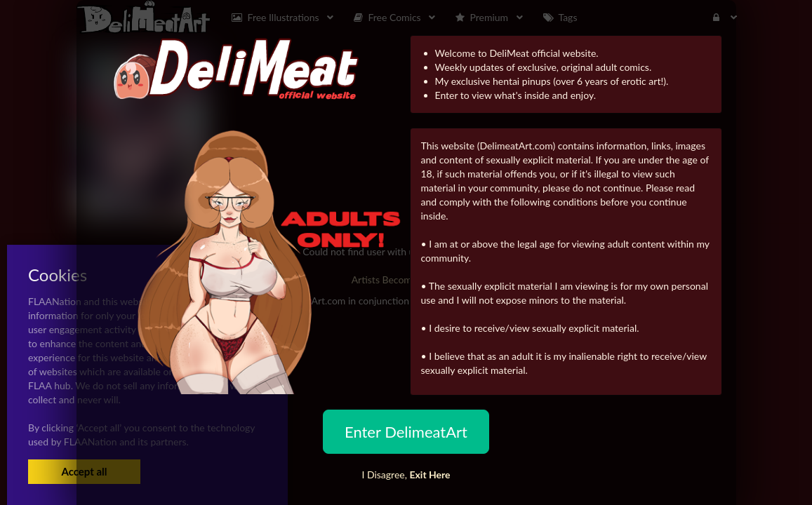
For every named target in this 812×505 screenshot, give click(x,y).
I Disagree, (406, 474)
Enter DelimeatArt (406, 432)
